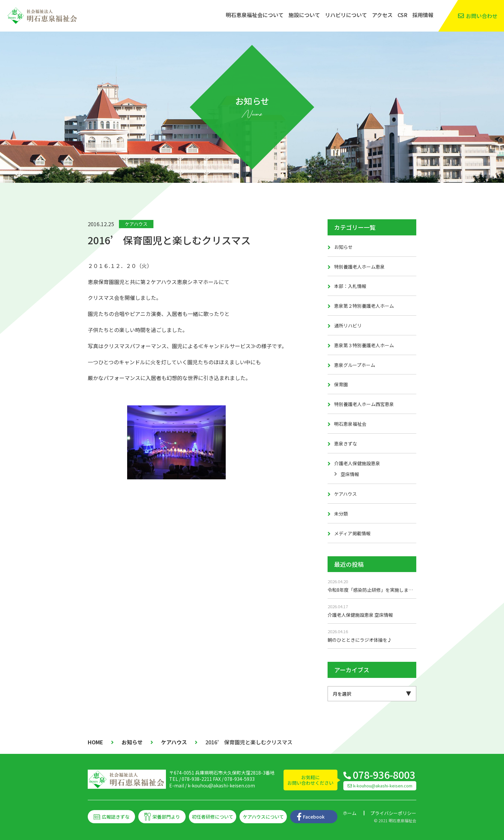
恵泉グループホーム (355, 365)
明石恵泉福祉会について (255, 15)
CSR (402, 15)
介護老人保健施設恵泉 (357, 463)
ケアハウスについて (263, 817)
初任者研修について (213, 817)
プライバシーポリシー (393, 813)
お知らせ (343, 247)
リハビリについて (346, 15)
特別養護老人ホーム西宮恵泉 (364, 404)
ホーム (350, 813)
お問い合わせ (482, 16)
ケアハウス (136, 224)
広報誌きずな (116, 817)
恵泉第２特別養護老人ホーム (364, 306)
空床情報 (350, 474)
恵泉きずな (346, 444)
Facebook (314, 817)
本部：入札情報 (350, 286)
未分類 (341, 514)
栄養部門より (166, 817)
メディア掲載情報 (352, 533)
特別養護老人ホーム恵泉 (359, 267)
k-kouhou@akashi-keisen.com (221, 785)
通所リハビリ (348, 325)
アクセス (382, 15)
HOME (95, 742)
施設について (304, 15)
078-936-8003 (384, 775)
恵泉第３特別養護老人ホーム (364, 345)
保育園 (341, 384)
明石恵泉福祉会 (350, 424)
